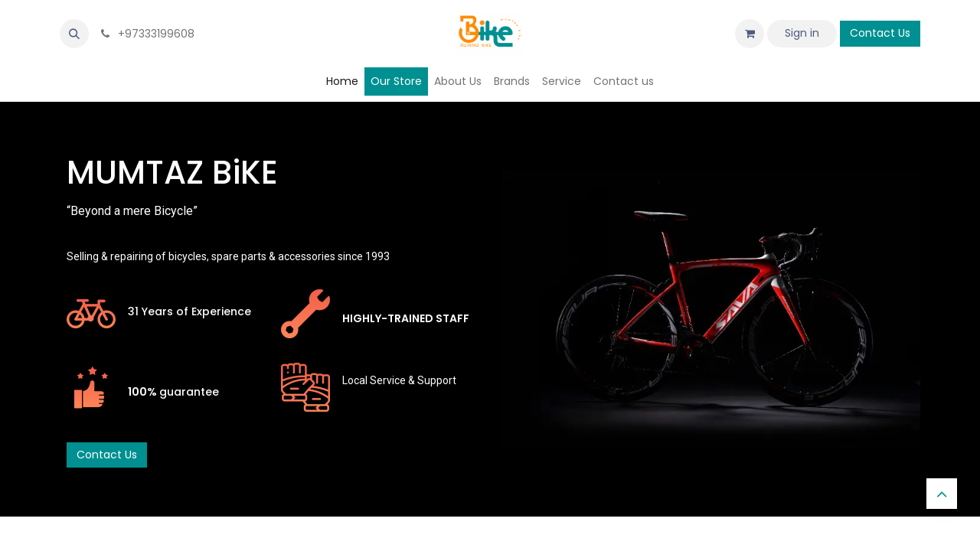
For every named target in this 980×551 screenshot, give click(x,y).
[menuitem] (342, 82)
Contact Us (880, 33)
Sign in (802, 33)
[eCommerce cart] (750, 34)
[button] (74, 34)
